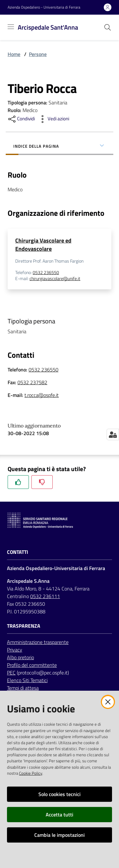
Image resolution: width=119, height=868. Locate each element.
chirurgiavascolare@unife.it (55, 279)
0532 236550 (46, 272)
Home (14, 54)
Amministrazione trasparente (38, 642)
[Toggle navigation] (11, 27)
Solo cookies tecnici (60, 794)
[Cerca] (108, 27)
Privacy (15, 650)
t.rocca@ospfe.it (42, 395)
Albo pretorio (20, 657)
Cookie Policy (31, 773)
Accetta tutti (60, 815)
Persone (38, 54)
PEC (11, 673)
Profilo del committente (32, 665)
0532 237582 (32, 382)
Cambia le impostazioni (60, 835)
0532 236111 (45, 596)
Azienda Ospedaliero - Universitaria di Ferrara (44, 7)
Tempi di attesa (23, 688)
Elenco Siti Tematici (27, 680)
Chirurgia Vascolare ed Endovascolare (43, 245)
